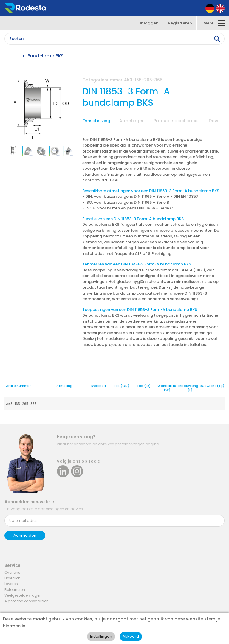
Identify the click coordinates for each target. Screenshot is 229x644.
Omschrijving (96, 121)
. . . (11, 56)
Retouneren (15, 590)
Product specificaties (177, 121)
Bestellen (13, 578)
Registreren (180, 23)
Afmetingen (132, 121)
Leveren (11, 584)
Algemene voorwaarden (27, 601)
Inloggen (149, 23)
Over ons (12, 572)
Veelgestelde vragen (23, 595)
